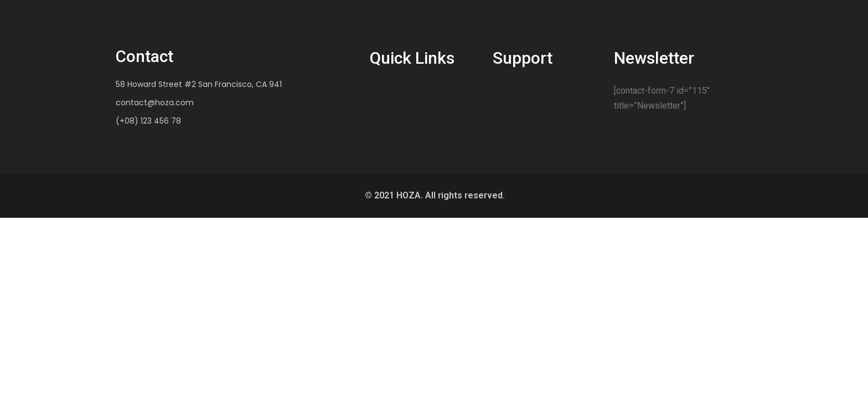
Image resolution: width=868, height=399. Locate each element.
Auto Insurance (522, 88)
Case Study (392, 115)
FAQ (378, 128)
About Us (387, 88)
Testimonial (392, 101)
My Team (511, 115)
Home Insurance (525, 101)
